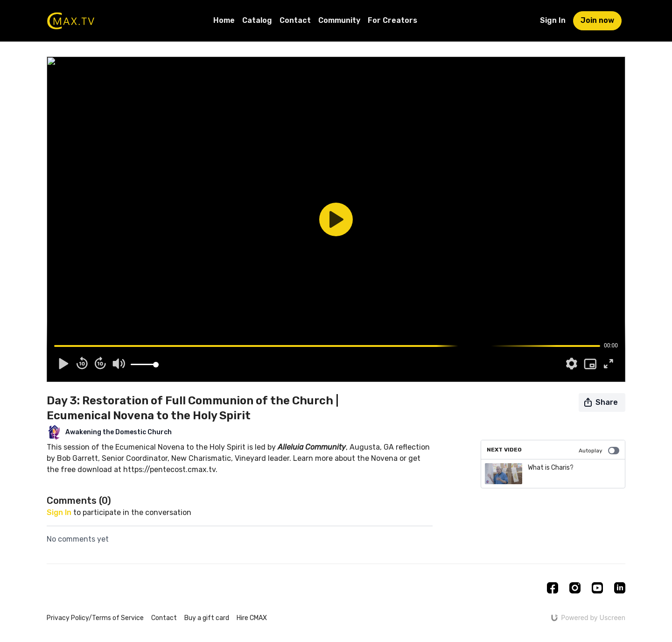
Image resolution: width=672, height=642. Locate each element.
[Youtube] (597, 588)
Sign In (553, 20)
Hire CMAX (252, 618)
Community (339, 20)
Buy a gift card (207, 618)
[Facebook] (553, 588)
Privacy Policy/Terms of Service (95, 618)
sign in (59, 512)
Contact (295, 20)
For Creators (392, 20)
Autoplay (599, 451)
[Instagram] (575, 588)
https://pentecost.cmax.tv (169, 469)
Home (224, 20)
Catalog (257, 20)
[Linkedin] (620, 588)
